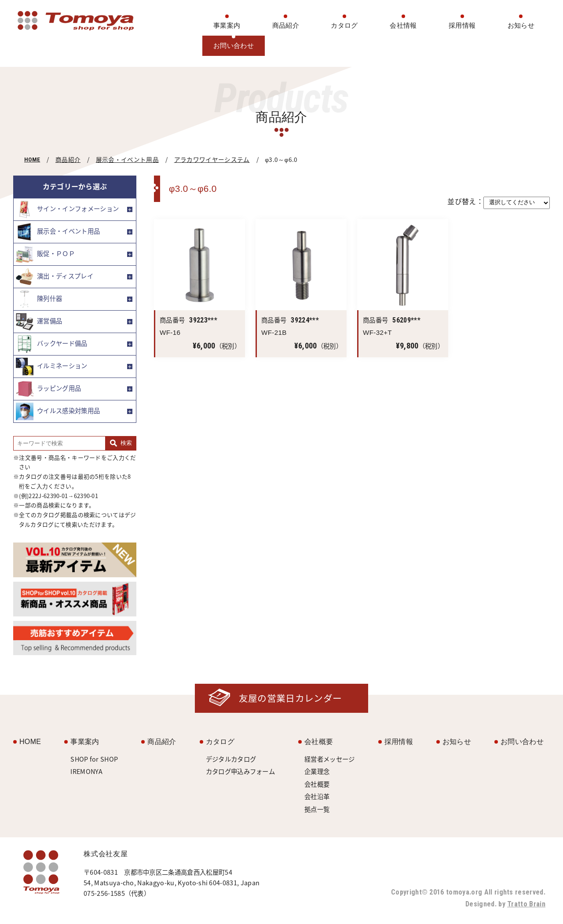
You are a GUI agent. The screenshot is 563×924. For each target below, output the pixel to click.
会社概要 (319, 742)
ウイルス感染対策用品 (58, 411)
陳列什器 (39, 299)
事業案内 (227, 25)
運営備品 (39, 322)
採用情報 (462, 25)
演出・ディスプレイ (55, 277)
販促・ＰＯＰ (45, 254)
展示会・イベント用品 (127, 159)
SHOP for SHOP (94, 759)
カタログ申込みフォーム (241, 771)
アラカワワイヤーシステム (212, 159)
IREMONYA (87, 771)
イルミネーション (52, 367)
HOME (32, 159)
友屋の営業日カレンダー (291, 698)
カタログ (344, 25)
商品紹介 (286, 25)
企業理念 (317, 771)
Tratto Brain (526, 904)
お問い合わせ (234, 46)
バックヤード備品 (52, 344)
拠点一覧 (317, 809)
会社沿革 (317, 796)
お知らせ (521, 25)
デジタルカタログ (231, 759)
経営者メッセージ (330, 759)
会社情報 (403, 25)
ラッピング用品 (48, 389)
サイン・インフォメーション (67, 209)
